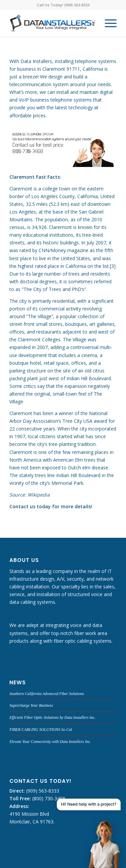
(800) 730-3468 (48, 798)
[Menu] (107, 23)
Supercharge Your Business (31, 705)
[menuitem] (107, 23)
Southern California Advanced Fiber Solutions (47, 694)
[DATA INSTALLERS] (52, 23)
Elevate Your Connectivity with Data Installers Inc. (50, 742)
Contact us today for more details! (51, 506)
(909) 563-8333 (42, 791)
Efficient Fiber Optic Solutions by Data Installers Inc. (52, 717)
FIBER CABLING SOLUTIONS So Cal (41, 730)
